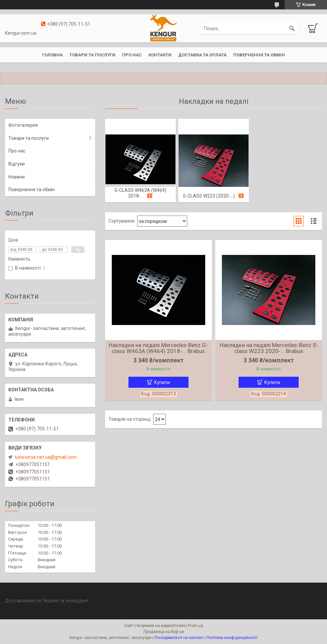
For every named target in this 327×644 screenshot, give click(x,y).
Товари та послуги (92, 55)
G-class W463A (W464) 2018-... (140, 193)
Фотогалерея (23, 125)
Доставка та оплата (202, 55)
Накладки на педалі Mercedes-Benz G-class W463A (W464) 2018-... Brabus (158, 348)
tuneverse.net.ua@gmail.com (46, 457)
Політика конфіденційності (232, 638)
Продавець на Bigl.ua (164, 632)
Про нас (132, 55)
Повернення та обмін (259, 55)
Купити (162, 382)
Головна (52, 55)
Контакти (160, 55)
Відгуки (17, 164)
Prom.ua (196, 626)
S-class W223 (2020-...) (209, 196)
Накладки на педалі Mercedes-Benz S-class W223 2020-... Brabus (269, 348)
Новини (17, 177)
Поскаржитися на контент (179, 638)
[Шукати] (292, 28)
